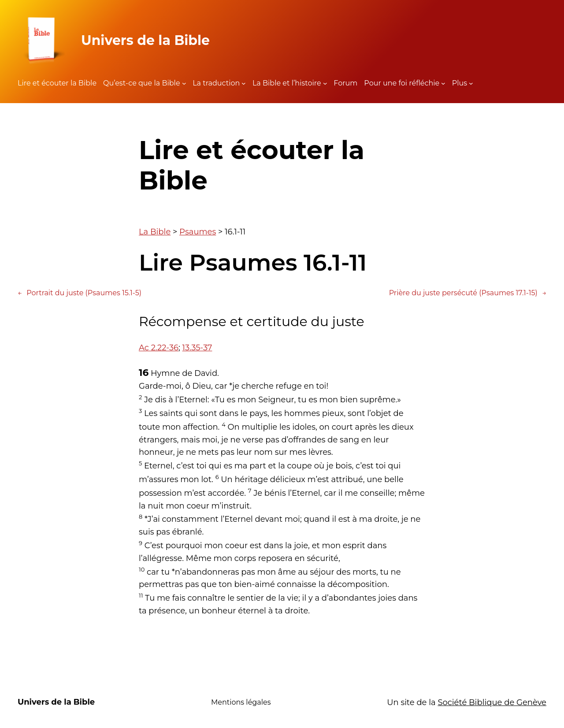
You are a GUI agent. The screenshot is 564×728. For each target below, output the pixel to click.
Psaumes (198, 232)
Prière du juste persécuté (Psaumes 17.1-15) (468, 293)
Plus (460, 83)
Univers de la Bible (145, 40)
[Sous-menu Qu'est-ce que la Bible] (184, 83)
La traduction (216, 83)
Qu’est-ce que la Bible (142, 83)
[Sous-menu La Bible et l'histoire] (325, 83)
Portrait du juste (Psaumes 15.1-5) (80, 293)
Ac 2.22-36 (159, 348)
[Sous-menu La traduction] (244, 83)
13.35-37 (197, 348)
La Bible (155, 232)
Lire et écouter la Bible (57, 83)
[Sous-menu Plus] (471, 83)
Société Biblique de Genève (492, 702)
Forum (345, 83)
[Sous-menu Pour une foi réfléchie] (443, 83)
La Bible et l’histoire (287, 83)
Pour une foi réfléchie (402, 83)
